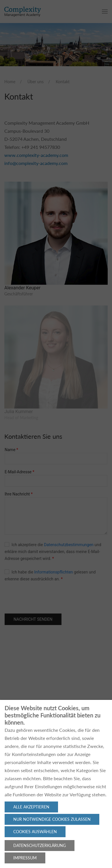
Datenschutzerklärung (40, 845)
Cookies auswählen (35, 832)
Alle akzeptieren (31, 807)
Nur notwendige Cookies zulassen (52, 819)
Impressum (25, 858)
